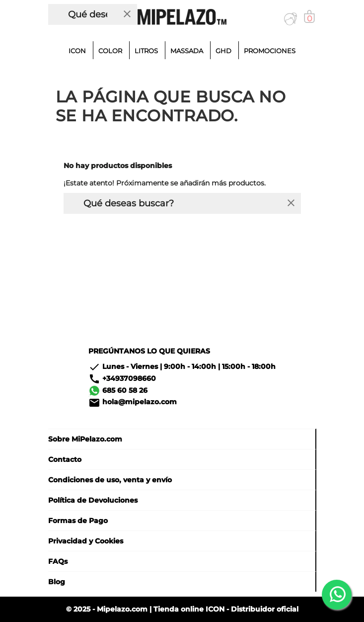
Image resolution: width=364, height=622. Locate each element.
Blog (57, 582)
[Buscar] (83, 14)
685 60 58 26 (125, 390)
